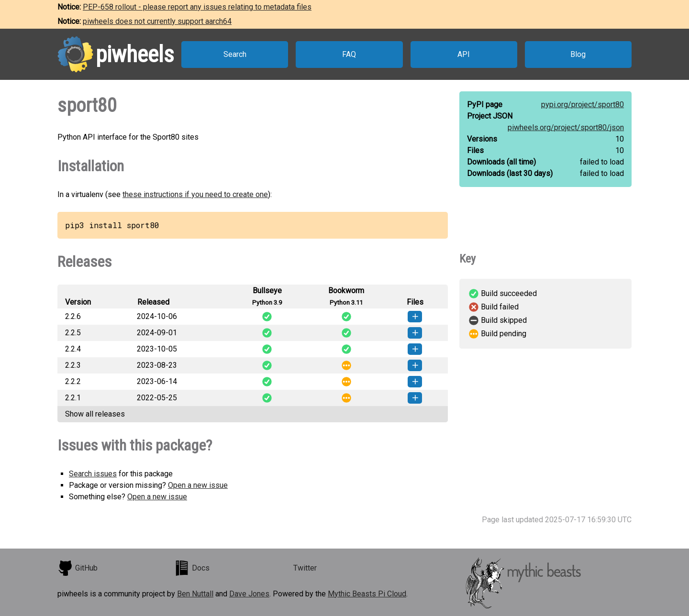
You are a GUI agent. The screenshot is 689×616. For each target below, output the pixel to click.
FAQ (349, 54)
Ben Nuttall (195, 594)
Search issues (93, 474)
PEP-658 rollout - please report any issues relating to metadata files (197, 7)
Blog (578, 54)
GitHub (78, 568)
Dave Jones (249, 594)
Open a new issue (198, 485)
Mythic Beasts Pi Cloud (367, 594)
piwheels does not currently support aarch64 (157, 21)
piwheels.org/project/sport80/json (566, 127)
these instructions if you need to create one (195, 194)
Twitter (305, 568)
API (464, 54)
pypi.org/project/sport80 (583, 104)
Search (235, 54)
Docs (192, 568)
